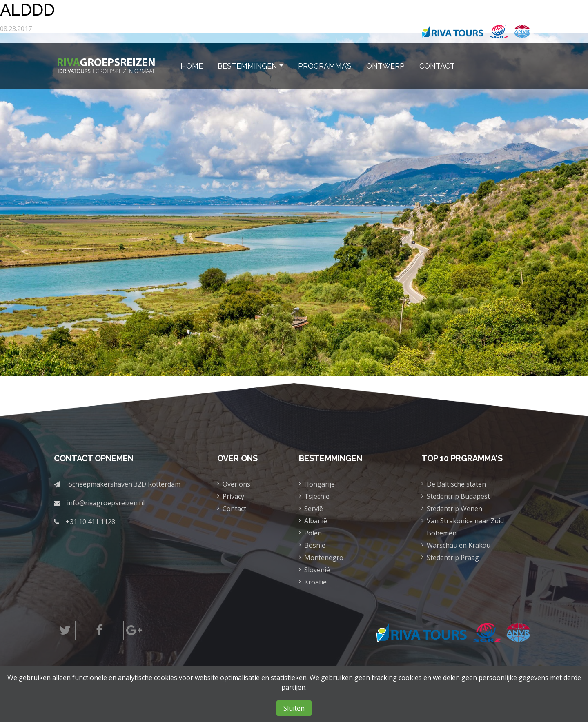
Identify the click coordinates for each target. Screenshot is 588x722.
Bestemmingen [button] (247, 66)
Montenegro (324, 558)
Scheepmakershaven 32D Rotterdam (125, 484)
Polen (313, 533)
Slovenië (317, 570)
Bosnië (315, 545)
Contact (437, 66)
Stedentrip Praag (453, 558)
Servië (314, 509)
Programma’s (325, 66)
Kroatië (315, 582)
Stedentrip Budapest (458, 496)
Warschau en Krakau (459, 545)
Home (192, 66)
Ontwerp (385, 66)
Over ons (236, 484)
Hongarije (320, 484)
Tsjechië (317, 496)
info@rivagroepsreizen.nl (106, 503)
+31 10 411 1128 (90, 522)
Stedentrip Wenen (454, 509)
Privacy (233, 496)
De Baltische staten (456, 484)
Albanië (316, 521)
